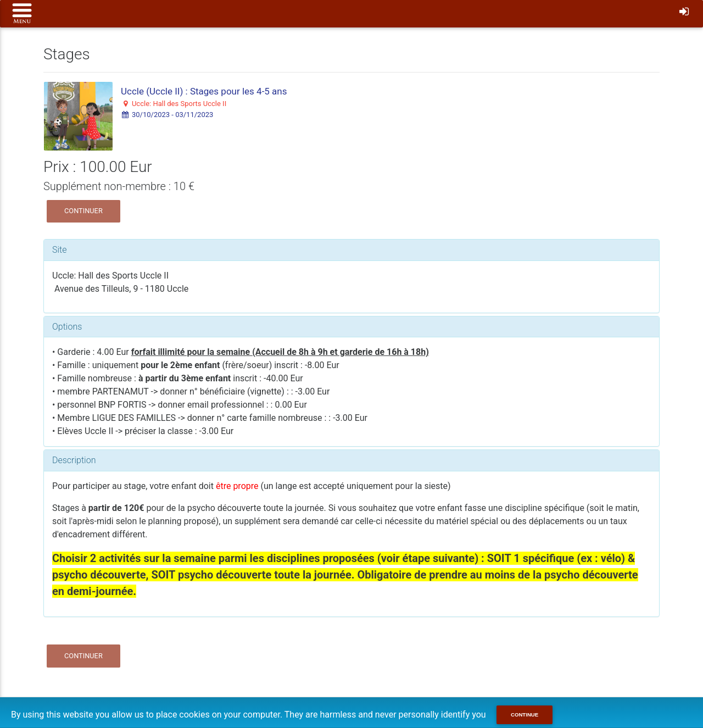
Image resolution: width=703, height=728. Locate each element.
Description (74, 460)
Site (60, 250)
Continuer (83, 211)
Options (67, 327)
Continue (525, 715)
